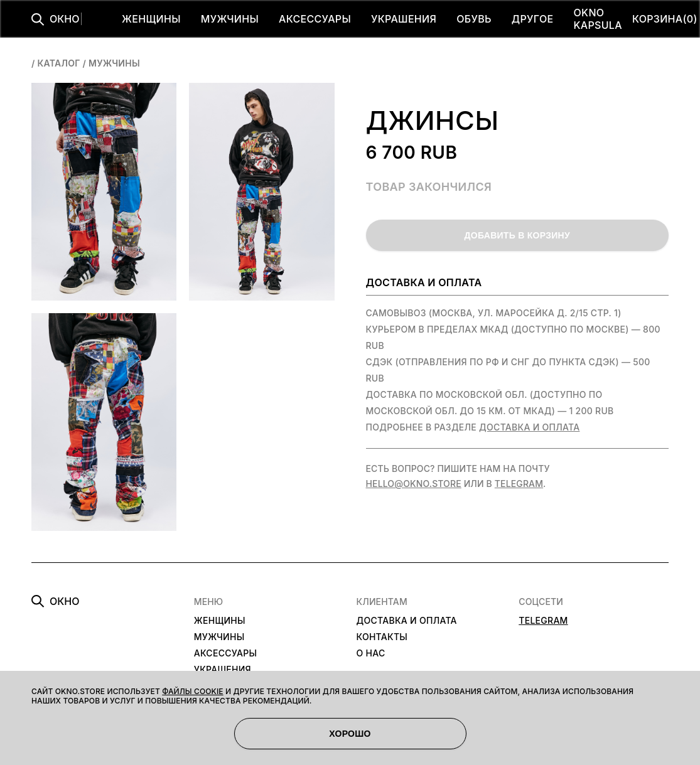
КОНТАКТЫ (382, 637)
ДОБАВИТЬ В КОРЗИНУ (517, 235)
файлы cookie (192, 691)
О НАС (371, 653)
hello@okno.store (414, 484)
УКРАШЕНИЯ (404, 19)
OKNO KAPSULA (597, 19)
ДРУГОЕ (533, 19)
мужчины (114, 63)
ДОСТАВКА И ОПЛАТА (407, 620)
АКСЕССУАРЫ (315, 19)
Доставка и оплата (529, 427)
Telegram (519, 484)
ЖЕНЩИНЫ (151, 19)
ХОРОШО (350, 734)
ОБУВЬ (474, 19)
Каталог (58, 63)
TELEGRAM (543, 620)
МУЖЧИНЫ (230, 19)
